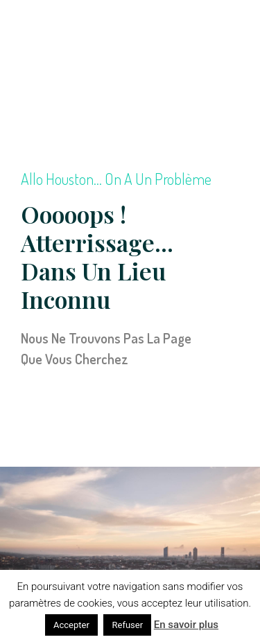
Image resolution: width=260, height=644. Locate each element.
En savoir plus (186, 625)
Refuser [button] (127, 625)
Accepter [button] (71, 625)
